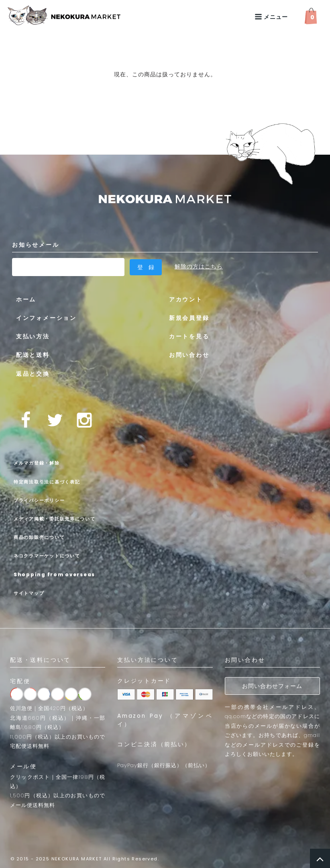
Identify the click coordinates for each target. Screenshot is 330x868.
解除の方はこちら (199, 266)
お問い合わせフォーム (272, 685)
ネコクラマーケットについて (56, 555)
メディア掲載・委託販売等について (66, 517)
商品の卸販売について (46, 536)
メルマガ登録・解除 (42, 462)
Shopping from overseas (63, 573)
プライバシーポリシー (46, 499)
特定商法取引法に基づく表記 (56, 480)
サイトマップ (32, 592)
